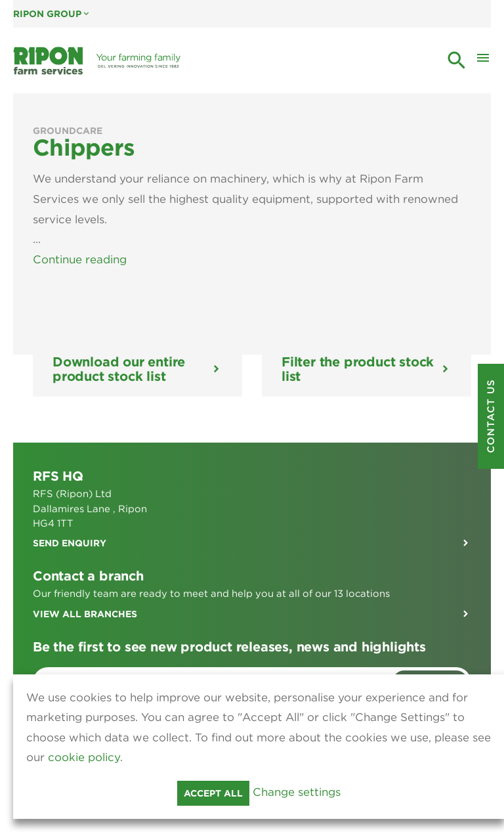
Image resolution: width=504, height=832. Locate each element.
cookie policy (84, 757)
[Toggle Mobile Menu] (483, 61)
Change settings (297, 792)
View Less (60, 239)
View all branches (85, 594)
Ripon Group (52, 14)
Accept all (213, 793)
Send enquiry (70, 523)
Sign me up (430, 662)
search (457, 60)
